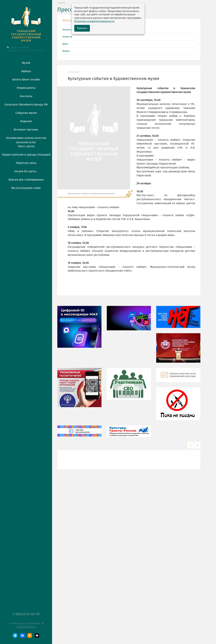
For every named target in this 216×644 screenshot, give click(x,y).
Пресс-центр (26, 146)
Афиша (26, 71)
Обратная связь (26, 163)
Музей (26, 63)
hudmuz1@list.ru (26, 627)
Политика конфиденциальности (94, 21)
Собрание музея (26, 113)
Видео (66, 51)
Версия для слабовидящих (26, 180)
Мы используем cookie (26, 188)
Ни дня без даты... (26, 171)
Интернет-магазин (26, 130)
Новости (67, 37)
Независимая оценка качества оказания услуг (26, 140)
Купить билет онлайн (26, 80)
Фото (65, 44)
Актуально (68, 30)
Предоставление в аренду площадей (26, 155)
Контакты (26, 96)
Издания (26, 121)
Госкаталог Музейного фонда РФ (26, 105)
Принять (82, 28)
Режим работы (26, 88)
